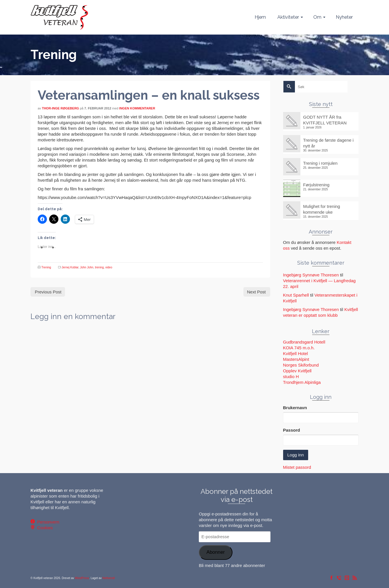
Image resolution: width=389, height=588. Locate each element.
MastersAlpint (296, 359)
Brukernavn (295, 408)
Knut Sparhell (296, 295)
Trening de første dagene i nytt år (328, 143)
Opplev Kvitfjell (297, 371)
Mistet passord (297, 467)
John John (87, 267)
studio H (291, 376)
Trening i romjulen (321, 163)
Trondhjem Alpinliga (302, 382)
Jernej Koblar (70, 267)
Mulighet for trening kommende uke (322, 209)
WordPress (82, 578)
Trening (46, 267)
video (109, 267)
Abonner (216, 552)
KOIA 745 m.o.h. (299, 348)
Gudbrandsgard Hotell (304, 342)
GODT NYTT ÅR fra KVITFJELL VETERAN (325, 120)
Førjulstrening (316, 185)
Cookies (44, 528)
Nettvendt (109, 578)
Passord (292, 430)
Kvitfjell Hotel (296, 353)
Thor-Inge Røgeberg (61, 108)
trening (99, 267)
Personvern (47, 522)
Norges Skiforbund (301, 365)
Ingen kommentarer (137, 108)
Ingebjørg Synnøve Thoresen (311, 275)
